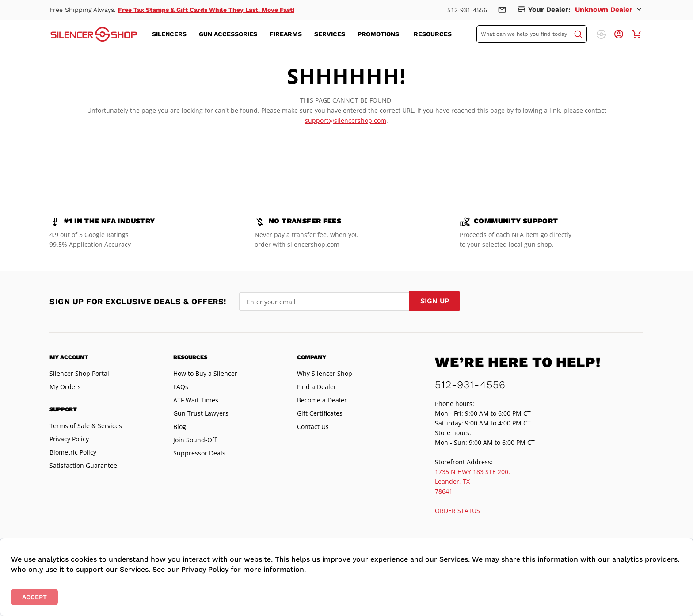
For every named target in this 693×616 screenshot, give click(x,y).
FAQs (181, 387)
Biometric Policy (73, 452)
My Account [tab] (69, 357)
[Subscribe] (435, 301)
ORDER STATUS (457, 511)
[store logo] (94, 34)
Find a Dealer (317, 387)
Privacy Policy (69, 439)
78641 (444, 491)
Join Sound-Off (195, 440)
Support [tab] (63, 409)
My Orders (65, 387)
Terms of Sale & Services (86, 426)
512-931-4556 (467, 10)
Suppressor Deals (199, 453)
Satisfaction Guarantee (83, 465)
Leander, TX (452, 481)
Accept (34, 597)
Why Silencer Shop (325, 373)
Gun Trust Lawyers (201, 413)
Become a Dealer (322, 400)
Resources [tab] (190, 357)
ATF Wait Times (196, 400)
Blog (180, 427)
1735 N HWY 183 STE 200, (472, 472)
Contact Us (313, 427)
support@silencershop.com (346, 121)
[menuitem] (172, 34)
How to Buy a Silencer (205, 373)
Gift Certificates (320, 413)
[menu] (307, 34)
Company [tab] (312, 357)
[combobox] (532, 34)
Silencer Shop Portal (79, 373)
